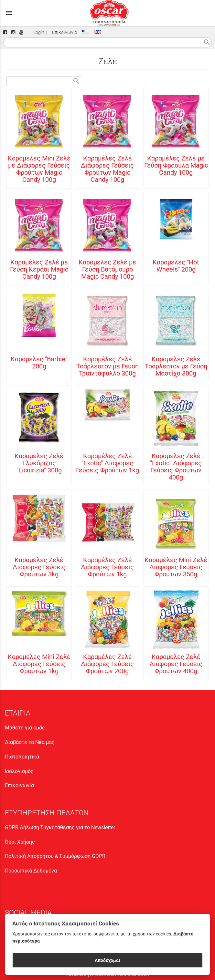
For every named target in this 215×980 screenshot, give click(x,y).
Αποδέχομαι (107, 960)
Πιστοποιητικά (22, 757)
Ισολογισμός (19, 771)
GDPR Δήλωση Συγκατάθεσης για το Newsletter (60, 827)
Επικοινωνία (64, 32)
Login (38, 32)
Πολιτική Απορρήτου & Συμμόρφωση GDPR (55, 856)
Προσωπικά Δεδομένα (31, 871)
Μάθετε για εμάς (25, 728)
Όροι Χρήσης (20, 842)
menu (9, 13)
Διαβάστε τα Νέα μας (30, 742)
